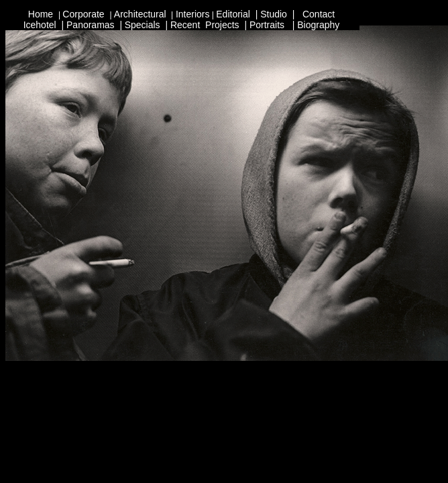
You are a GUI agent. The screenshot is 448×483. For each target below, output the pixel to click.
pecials (146, 25)
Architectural (142, 14)
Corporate (83, 14)
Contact (319, 14)
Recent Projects (205, 25)
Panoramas (91, 25)
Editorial (234, 14)
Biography (318, 25)
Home (42, 14)
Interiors (193, 14)
